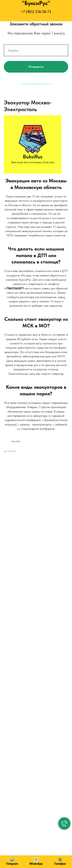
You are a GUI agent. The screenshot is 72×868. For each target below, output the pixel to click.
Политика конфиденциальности (36, 84)
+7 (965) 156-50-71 (36, 12)
